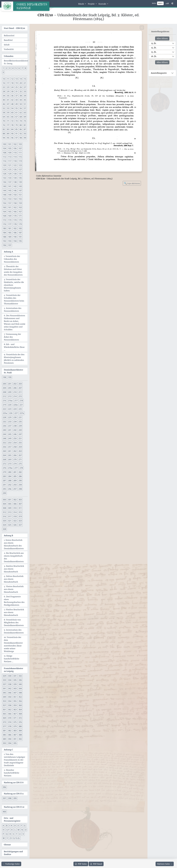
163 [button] (20, 207)
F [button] (21, 826)
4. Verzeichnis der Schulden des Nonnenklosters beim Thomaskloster (14, 299)
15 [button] (25, 79)
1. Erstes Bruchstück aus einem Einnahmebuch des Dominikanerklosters (14, 544)
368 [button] (20, 714)
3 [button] (10, 68)
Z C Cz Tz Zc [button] (15, 838)
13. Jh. (154, 43)
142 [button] (15, 186)
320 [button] (4, 521)
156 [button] (4, 203)
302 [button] (15, 500)
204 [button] (4, 388)
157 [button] (10, 203)
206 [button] (15, 388)
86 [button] (21, 129)
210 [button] (15, 392)
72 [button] (12, 121)
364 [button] (20, 710)
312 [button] (4, 512)
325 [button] (10, 525)
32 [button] (21, 91)
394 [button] (10, 743)
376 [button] (20, 722)
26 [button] (21, 87)
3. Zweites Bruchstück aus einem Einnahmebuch (14, 569)
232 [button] (4, 422)
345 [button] (4, 693)
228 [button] (4, 417)
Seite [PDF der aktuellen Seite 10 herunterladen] (81, 864)
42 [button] (12, 100)
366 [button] (10, 714)
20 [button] (21, 83)
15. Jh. (154, 52)
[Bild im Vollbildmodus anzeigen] (142, 28)
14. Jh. (154, 48)
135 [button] (20, 178)
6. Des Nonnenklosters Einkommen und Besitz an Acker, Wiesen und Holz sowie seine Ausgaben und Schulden (15, 323)
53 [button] (8, 108)
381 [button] (4, 731)
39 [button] (25, 96)
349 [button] (4, 697)
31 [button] (17, 91)
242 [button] (15, 430)
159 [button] (20, 203)
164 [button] (4, 212)
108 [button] (4, 153)
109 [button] (10, 153)
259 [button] (20, 447)
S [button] (13, 834)
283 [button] (4, 476)
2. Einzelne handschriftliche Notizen (12, 773)
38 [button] (21, 96)
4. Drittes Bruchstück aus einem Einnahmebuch (14, 579)
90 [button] (12, 134)
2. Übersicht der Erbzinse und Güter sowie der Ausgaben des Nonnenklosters (13, 271)
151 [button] (20, 195)
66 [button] (12, 117)
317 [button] (10, 516)
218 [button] (21, 401)
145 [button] (10, 191)
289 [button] (15, 481)
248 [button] (4, 438)
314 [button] (15, 512)
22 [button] (4, 87)
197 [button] (10, 245)
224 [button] (15, 409)
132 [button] (4, 178)
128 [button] (4, 174)
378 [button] (10, 726)
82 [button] (4, 129)
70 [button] (4, 121)
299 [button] (4, 493)
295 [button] (4, 489)
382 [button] (10, 731)
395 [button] (15, 743)
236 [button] (4, 426)
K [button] (12, 830)
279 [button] (4, 472)
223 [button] (10, 409)
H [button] (4, 830)
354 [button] (10, 701)
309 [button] (10, 508)
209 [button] (10, 392)
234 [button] (15, 422)
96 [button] (12, 138)
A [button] (3, 826)
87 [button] (25, 129)
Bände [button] (81, 4)
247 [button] (20, 434)
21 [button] (25, 83)
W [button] (4, 838)
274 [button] (15, 464)
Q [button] (7, 834)
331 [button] (15, 676)
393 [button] (4, 743)
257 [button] (10, 447)
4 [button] (13, 68)
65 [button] (8, 117)
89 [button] (8, 134)
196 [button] (4, 245)
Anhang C (8, 750)
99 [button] (25, 138)
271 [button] (20, 459)
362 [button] (10, 710)
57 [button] (25, 108)
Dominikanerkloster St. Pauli (14, 371)
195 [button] (20, 241)
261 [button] (10, 451)
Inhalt (7, 45)
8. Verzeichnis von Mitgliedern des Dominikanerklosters (14, 623)
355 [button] (15, 701)
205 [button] (10, 388)
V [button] (23, 834)
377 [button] (4, 726)
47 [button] (8, 104)
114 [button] (15, 157)
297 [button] (15, 489)
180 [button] (4, 228)
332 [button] (20, 676)
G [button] (25, 826)
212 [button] (4, 396)
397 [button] (4, 798)
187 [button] (20, 233)
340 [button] (20, 684)
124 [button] (4, 169)
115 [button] (20, 157)
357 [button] (4, 705)
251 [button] (20, 438)
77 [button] (8, 125)
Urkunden (9, 56)
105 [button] (10, 148)
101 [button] (10, 144)
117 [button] (10, 161)
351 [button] (15, 697)
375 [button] (15, 722)
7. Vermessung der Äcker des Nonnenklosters (12, 337)
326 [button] (15, 525)
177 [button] (10, 224)
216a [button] (10, 401)
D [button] (15, 826)
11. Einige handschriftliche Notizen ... (12, 659)
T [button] (17, 834)
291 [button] (4, 485)
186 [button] (15, 233)
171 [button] (20, 216)
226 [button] (11, 413)
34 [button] (4, 96)
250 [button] (15, 438)
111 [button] (20, 153)
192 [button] (4, 241)
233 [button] (10, 422)
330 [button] (10, 676)
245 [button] (10, 434)
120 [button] (4, 165)
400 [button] (4, 812)
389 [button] (4, 739)
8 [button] (25, 68)
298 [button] (20, 489)
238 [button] (15, 426)
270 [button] (15, 459)
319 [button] (20, 516)
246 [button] (15, 434)
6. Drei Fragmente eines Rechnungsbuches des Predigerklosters (14, 601)
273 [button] (10, 464)
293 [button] (15, 485)
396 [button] (4, 787)
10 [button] (4, 79)
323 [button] (20, 521)
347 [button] (15, 693)
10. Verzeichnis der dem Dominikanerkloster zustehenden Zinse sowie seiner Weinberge (13, 644)
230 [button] (15, 417)
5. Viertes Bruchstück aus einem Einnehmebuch (14, 589)
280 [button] (10, 472)
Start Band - (14, 28)
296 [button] (10, 489)
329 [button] (4, 676)
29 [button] (8, 91)
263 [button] (20, 451)
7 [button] (22, 68)
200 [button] (4, 384)
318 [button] (15, 516)
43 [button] (17, 100)
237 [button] (10, 426)
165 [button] (10, 212)
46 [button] (4, 104)
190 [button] (15, 237)
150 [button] (15, 195)
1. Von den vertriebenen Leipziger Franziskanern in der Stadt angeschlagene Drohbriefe (14, 760)
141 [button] (10, 186)
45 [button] (25, 100)
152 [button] (4, 199)
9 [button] (3, 72)
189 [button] (10, 237)
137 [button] (10, 182)
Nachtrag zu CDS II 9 (14, 794)
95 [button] (8, 138)
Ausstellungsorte (159, 73)
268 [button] (4, 459)
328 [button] (4, 529)
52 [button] (4, 108)
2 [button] (7, 68)
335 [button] (15, 680)
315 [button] (20, 512)
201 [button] (10, 384)
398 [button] (10, 798)
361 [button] (4, 710)
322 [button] (15, 521)
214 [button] (15, 396)
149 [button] (10, 195)
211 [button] (20, 392)
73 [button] (17, 121)
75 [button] (25, 121)
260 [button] (4, 451)
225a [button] (5, 413)
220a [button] (15, 405)
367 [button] (15, 714)
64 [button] (4, 117)
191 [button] (20, 237)
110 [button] (15, 153)
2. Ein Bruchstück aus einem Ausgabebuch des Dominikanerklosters (14, 557)
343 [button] (15, 688)
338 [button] (10, 684)
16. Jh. (154, 56)
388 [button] (20, 735)
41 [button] (8, 100)
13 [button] (17, 79)
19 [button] (17, 83)
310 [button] (15, 508)
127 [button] (20, 169)
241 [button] (10, 430)
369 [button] (4, 718)
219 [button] (4, 405)
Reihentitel (9, 36)
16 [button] (4, 83)
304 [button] (4, 504)
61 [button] (17, 113)
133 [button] (10, 178)
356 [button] (20, 701)
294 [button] (20, 485)
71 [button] (8, 121)
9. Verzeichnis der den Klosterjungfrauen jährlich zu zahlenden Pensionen (14, 359)
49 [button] (17, 104)
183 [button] (20, 228)
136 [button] (4, 182)
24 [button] (12, 87)
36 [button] (12, 96)
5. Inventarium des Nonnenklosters (13, 310)
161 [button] (10, 207)
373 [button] (4, 722)
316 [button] (4, 516)
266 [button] (15, 455)
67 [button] (17, 117)
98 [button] (21, 138)
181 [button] (10, 228)
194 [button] (15, 241)
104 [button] (4, 148)
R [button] (10, 834)
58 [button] (4, 113)
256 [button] (4, 447)
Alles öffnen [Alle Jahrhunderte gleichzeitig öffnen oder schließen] (162, 38)
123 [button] (20, 165)
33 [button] (25, 91)
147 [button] (20, 191)
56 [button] (21, 108)
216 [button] (4, 401)
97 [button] (17, 138)
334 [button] (10, 680)
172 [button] (4, 220)
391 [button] (15, 739)
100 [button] (4, 144)
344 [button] (20, 688)
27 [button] (25, 87)
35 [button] (8, 96)
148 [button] (4, 195)
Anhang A (8, 252)
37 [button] (17, 96)
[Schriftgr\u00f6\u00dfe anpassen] (167, 3)
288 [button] (10, 481)
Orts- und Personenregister (12, 819)
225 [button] (20, 409)
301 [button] (10, 500)
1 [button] (3, 68)
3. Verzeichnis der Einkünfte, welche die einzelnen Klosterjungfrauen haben (14, 285)
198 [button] (4, 377)
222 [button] (4, 409)
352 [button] (20, 697)
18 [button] (12, 83)
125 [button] (10, 169)
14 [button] (21, 79)
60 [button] (12, 113)
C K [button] (11, 826)
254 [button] (15, 443)
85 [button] (17, 129)
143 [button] (20, 186)
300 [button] (4, 500)
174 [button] (15, 220)
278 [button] (21, 468)
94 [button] (4, 138)
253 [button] (10, 443)
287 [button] (4, 481)
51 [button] (25, 104)
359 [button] (15, 705)
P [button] (3, 834)
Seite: (154, 3)
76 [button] (4, 125)
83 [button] (8, 129)
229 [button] (10, 417)
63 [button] (25, 113)
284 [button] (10, 476)
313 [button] (10, 512)
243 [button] (20, 430)
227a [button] (22, 413)
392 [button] (20, 739)
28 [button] (4, 91)
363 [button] (15, 710)
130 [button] (15, 174)
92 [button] (21, 134)
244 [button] (4, 434)
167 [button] (20, 212)
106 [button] (15, 148)
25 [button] (17, 87)
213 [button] (10, 396)
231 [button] (20, 417)
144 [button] (4, 191)
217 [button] (16, 401)
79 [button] (17, 125)
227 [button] (16, 413)
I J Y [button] (8, 830)
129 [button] (10, 174)
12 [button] (12, 79)
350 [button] (10, 697)
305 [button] (10, 504)
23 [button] (8, 87)
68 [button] (21, 117)
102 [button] (15, 144)
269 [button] (10, 459)
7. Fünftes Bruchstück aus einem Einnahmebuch (14, 612)
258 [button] (15, 447)
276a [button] (10, 468)
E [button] (18, 826)
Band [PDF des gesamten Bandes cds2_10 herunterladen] (96, 864)
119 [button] (20, 161)
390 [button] (10, 739)
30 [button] (12, 91)
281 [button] (15, 472)
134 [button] (15, 178)
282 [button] (20, 472)
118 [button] (15, 161)
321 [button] (10, 521)
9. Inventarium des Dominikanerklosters (14, 631)
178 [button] (15, 224)
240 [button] (4, 430)
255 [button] (20, 443)
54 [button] (12, 108)
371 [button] (15, 718)
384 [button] (20, 731)
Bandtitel (8, 40)
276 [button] (4, 468)
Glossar (7, 845)
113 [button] (10, 157)
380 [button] (20, 726)
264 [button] (4, 455)
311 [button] (20, 508)
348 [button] (20, 693)
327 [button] (20, 525)
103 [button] (20, 144)
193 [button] (10, 241)
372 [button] (20, 718)
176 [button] (4, 224)
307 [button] (20, 504)
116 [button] (4, 161)
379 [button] (15, 726)
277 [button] (16, 468)
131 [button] (20, 174)
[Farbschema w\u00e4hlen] (173, 3)
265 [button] (10, 455)
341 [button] (4, 688)
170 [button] (15, 216)
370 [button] (10, 718)
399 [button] (15, 798)
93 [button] (25, 134)
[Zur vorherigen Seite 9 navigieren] (11, 864)
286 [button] (20, 476)
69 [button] (25, 117)
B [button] (7, 826)
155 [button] (20, 199)
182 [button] (15, 228)
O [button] (26, 830)
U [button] (20, 834)
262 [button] (15, 451)
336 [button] (20, 680)
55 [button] (17, 108)
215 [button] (20, 396)
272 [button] (4, 464)
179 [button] (20, 224)
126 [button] (15, 169)
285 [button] (15, 476)
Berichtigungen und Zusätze (13, 853)
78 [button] (12, 125)
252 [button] (4, 443)
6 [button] (19, 68)
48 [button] (12, 104)
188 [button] (4, 237)
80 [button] (21, 125)
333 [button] (4, 680)
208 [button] (4, 392)
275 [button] (20, 464)
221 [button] (21, 405)
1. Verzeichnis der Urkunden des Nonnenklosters (12, 259)
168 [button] (4, 216)
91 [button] (17, 134)
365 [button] (4, 714)
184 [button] (4, 233)
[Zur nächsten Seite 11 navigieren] (165, 864)
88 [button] (4, 134)
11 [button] (8, 79)
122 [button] (15, 165)
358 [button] (10, 705)
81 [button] (25, 125)
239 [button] (20, 426)
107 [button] (20, 148)
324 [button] (4, 525)
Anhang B (8, 536)
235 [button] (20, 422)
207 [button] (20, 388)
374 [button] (10, 722)
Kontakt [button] (103, 4)
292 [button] (10, 485)
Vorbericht (9, 49)
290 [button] (20, 481)
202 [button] (15, 384)
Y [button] (7, 838)
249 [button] (10, 438)
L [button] (15, 830)
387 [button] (15, 735)
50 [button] (21, 104)
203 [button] (20, 384)
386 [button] (10, 735)
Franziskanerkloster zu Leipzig (14, 670)
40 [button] (4, 100)
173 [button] (10, 220)
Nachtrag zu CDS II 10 (14, 807)
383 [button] (15, 731)
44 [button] (21, 100)
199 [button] (10, 377)
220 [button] (10, 405)
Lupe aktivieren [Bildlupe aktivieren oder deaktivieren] (132, 183)
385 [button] (4, 735)
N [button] (22, 830)
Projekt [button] (91, 4)
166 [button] (15, 212)
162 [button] (15, 207)
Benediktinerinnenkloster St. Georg (16, 62)
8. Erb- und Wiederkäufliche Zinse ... (14, 347)
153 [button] (10, 199)
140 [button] (4, 186)
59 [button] (8, 113)
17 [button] (8, 83)
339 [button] (15, 684)
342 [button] (10, 688)
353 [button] (4, 701)
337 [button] (4, 684)
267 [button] (20, 455)
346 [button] (10, 693)
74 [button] (21, 121)
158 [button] (15, 203)
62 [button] (21, 113)
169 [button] (10, 216)
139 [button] (20, 182)
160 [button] (4, 207)
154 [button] (15, 199)
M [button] (19, 830)
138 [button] (15, 182)
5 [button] (16, 68)
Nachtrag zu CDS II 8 (14, 783)
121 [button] (10, 165)
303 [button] (20, 500)
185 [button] (10, 233)
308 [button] (4, 508)
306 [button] (15, 504)
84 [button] (12, 129)
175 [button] (20, 220)
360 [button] (20, 705)
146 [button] (15, 191)
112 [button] (4, 157)
